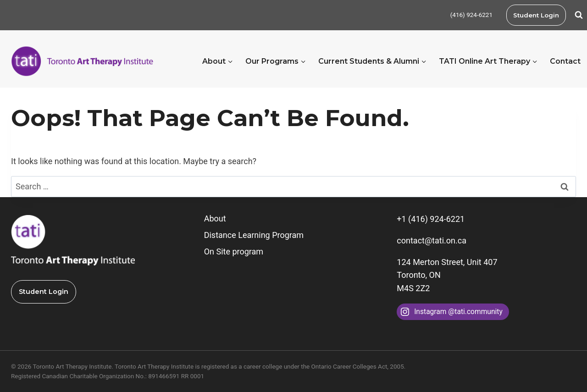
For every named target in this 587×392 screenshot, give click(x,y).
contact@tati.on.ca (432, 240)
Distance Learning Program (254, 235)
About (215, 218)
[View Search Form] (579, 15)
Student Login (536, 15)
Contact (565, 61)
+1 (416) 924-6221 (431, 219)
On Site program (234, 251)
